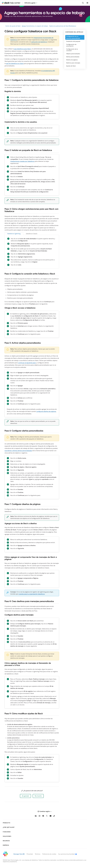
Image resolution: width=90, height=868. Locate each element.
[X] (47, 816)
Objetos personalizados (73, 54)
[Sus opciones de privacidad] (66, 854)
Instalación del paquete (73, 41)
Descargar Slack (19, 854)
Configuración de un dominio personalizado (73, 37)
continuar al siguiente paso (27, 363)
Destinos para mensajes (73, 63)
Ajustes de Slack (71, 66)
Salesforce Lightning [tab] (14, 234)
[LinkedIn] (36, 816)
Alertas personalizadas (73, 57)
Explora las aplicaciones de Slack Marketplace (63, 26)
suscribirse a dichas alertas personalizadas (18, 451)
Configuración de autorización (71, 45)
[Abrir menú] (87, 3)
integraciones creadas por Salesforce (22, 161)
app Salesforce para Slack (22, 49)
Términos (38, 854)
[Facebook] (43, 816)
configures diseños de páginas (46, 411)
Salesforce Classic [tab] (32, 234)
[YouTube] (51, 816)
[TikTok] (54, 816)
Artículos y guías (31, 3)
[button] (25, 796)
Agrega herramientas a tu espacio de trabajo (35, 26)
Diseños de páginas (72, 60)
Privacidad (30, 854)
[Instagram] (39, 816)
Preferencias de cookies (49, 854)
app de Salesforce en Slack (15, 64)
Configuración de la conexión (72, 50)
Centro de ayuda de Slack (13, 26)
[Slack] (7, 854)
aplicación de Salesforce (39, 42)
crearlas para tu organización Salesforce (32, 594)
